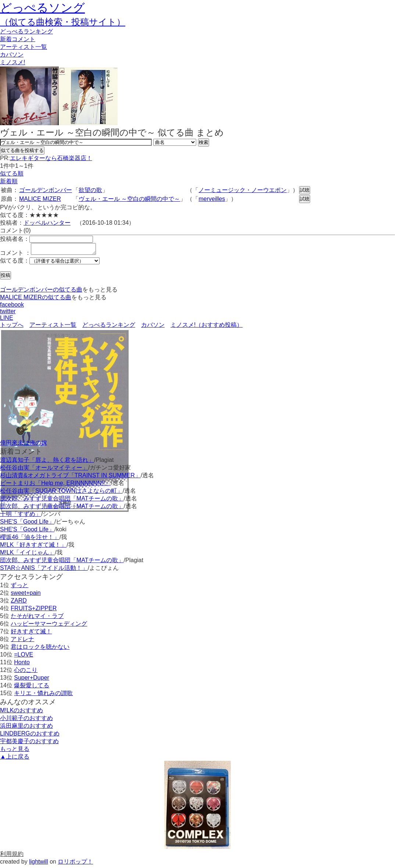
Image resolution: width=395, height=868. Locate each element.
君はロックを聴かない (40, 649)
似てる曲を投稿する (22, 150)
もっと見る (15, 751)
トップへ (12, 327)
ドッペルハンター (47, 223)
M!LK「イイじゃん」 (27, 555)
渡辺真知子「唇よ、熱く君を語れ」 (47, 462)
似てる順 (12, 173)
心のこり (26, 672)
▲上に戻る (15, 759)
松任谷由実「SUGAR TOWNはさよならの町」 (61, 493)
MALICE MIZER (40, 199)
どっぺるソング (42, 8)
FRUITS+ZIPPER (34, 610)
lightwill (39, 864)
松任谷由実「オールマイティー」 (44, 470)
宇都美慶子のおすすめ (29, 743)
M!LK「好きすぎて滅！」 (33, 547)
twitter (8, 313)
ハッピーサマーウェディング (49, 626)
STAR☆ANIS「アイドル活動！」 (44, 570)
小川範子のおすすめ (26, 720)
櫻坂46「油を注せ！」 (30, 539)
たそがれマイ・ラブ (37, 618)
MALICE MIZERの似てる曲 (36, 299)
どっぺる (26, 31)
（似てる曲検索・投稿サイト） (63, 22)
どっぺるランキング (109, 327)
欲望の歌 (90, 190)
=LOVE (24, 657)
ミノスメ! (12, 62)
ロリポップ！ (75, 864)
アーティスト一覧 (53, 327)
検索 (204, 142)
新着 (18, 39)
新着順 (9, 181)
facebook (12, 307)
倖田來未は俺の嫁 (24, 445)
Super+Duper (32, 680)
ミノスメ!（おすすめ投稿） (207, 327)
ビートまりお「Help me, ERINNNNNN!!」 (55, 485)
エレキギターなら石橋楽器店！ (51, 158)
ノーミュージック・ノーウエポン (243, 190)
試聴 (305, 190)
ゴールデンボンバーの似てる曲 (41, 292)
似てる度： (15, 263)
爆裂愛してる (32, 688)
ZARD (19, 603)
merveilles (212, 199)
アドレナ (22, 641)
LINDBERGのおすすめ (30, 736)
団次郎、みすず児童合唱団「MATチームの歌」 (62, 501)
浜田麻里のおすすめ (26, 728)
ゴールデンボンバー (46, 190)
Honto (22, 664)
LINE (7, 320)
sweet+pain (26, 595)
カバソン (12, 55)
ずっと (19, 587)
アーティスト (24, 47)
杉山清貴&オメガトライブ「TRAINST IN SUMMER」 (70, 478)
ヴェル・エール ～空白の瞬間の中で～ (129, 199)
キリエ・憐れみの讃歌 (43, 695)
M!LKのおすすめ (21, 713)
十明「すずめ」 (21, 516)
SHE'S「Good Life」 (27, 524)
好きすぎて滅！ (31, 634)
